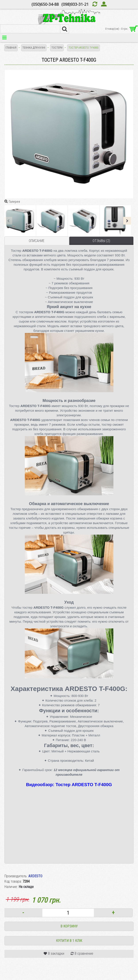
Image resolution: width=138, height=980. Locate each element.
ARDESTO (35, 876)
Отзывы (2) (101, 241)
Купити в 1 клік (69, 941)
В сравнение (84, 953)
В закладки (56, 953)
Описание (37, 241)
